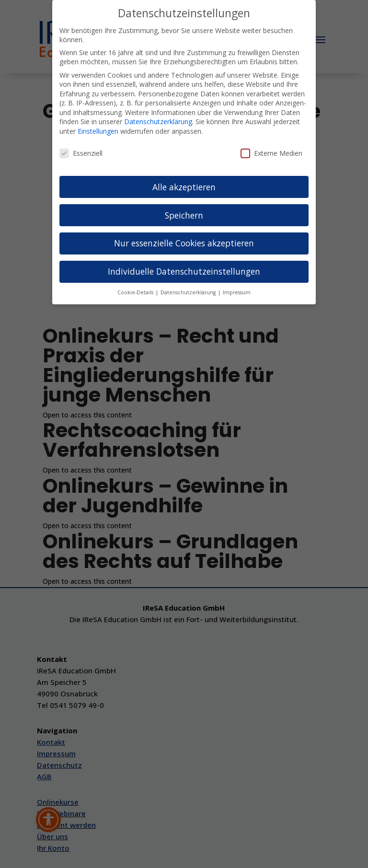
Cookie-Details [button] (136, 292)
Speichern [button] (184, 215)
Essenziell (81, 153)
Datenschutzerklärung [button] (189, 292)
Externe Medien (271, 153)
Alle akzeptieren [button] (184, 187)
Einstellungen (98, 131)
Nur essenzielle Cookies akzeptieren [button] (184, 243)
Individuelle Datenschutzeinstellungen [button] (184, 271)
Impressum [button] (237, 292)
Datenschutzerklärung (158, 122)
